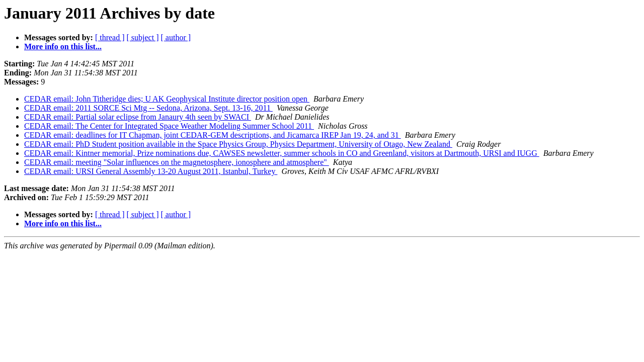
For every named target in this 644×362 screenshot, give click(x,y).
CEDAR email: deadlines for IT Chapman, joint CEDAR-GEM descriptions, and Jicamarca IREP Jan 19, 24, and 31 (213, 135)
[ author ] (176, 37)
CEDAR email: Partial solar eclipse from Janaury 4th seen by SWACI (138, 117)
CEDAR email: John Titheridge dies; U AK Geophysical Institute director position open (167, 99)
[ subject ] (143, 37)
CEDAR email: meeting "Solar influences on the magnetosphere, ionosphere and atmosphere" (177, 162)
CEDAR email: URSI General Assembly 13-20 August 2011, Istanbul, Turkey (151, 171)
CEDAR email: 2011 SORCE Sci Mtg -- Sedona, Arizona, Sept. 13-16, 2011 (148, 108)
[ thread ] (110, 37)
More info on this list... (63, 47)
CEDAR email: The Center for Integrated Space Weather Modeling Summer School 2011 (169, 126)
